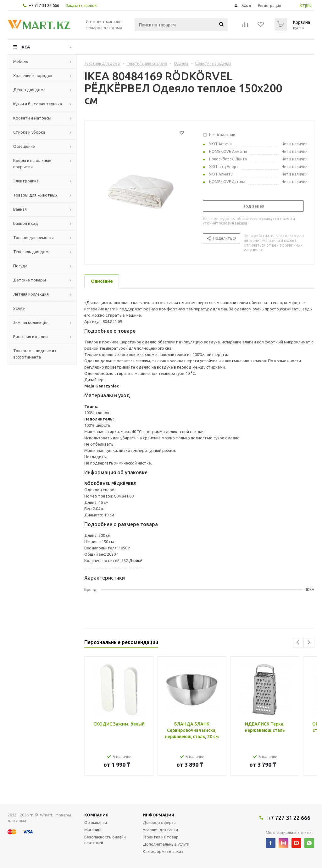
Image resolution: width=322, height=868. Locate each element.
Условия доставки (160, 830)
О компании (96, 822)
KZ (302, 6)
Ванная (20, 209)
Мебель (21, 61)
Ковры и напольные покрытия (32, 164)
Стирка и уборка (29, 132)
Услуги (19, 308)
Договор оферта (160, 822)
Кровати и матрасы (32, 118)
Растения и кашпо (31, 337)
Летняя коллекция (31, 294)
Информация (158, 815)
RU (309, 6)
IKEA (25, 47)
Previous (298, 642)
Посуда (20, 266)
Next (309, 642)
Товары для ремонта (34, 237)
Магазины (94, 830)
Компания (96, 815)
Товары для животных (35, 195)
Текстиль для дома (32, 252)
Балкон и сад (26, 223)
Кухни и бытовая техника (38, 104)
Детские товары (30, 280)
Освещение (24, 146)
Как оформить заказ (163, 851)
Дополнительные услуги (166, 844)
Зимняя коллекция (31, 322)
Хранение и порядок (33, 75)
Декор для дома (29, 90)
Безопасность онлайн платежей (105, 840)
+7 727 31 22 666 (44, 5)
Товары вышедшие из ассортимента (35, 354)
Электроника (26, 181)
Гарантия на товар (161, 837)
